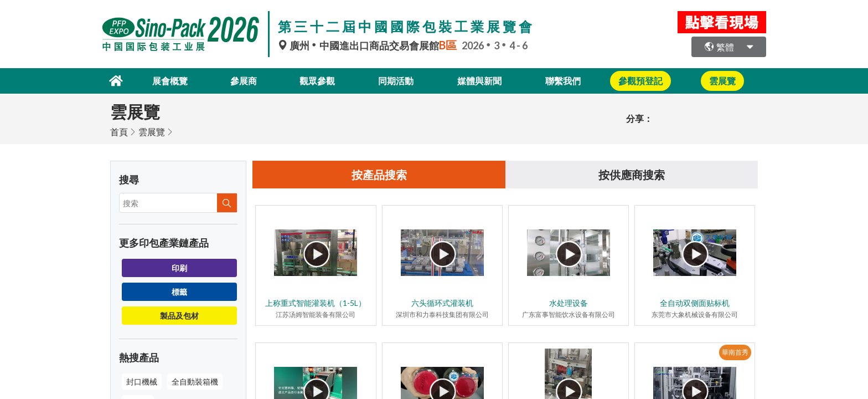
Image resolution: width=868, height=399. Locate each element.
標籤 (179, 292)
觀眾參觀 (317, 81)
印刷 (179, 268)
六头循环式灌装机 (442, 303)
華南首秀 (735, 352)
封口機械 (142, 382)
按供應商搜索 (632, 175)
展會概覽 (170, 81)
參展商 (244, 81)
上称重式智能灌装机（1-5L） (316, 303)
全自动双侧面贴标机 (695, 303)
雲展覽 (152, 132)
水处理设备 (569, 303)
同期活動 (396, 81)
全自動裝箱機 (195, 382)
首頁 (119, 132)
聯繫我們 (563, 81)
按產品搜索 (379, 175)
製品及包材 (179, 316)
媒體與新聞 (479, 81)
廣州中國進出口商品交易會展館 (370, 45)
